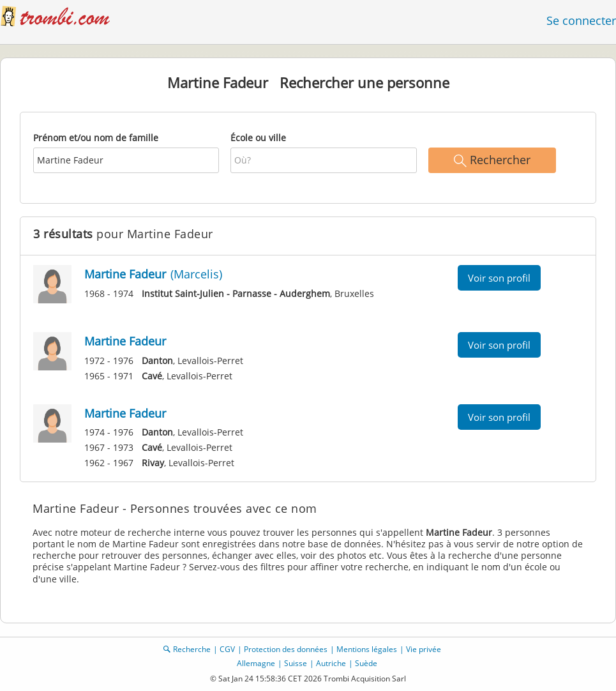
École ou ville (258, 138)
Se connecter (581, 20)
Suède (366, 663)
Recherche (192, 649)
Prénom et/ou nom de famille (96, 138)
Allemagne (256, 663)
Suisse (296, 663)
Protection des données (286, 649)
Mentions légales (367, 649)
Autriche (331, 663)
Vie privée (424, 649)
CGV (227, 649)
